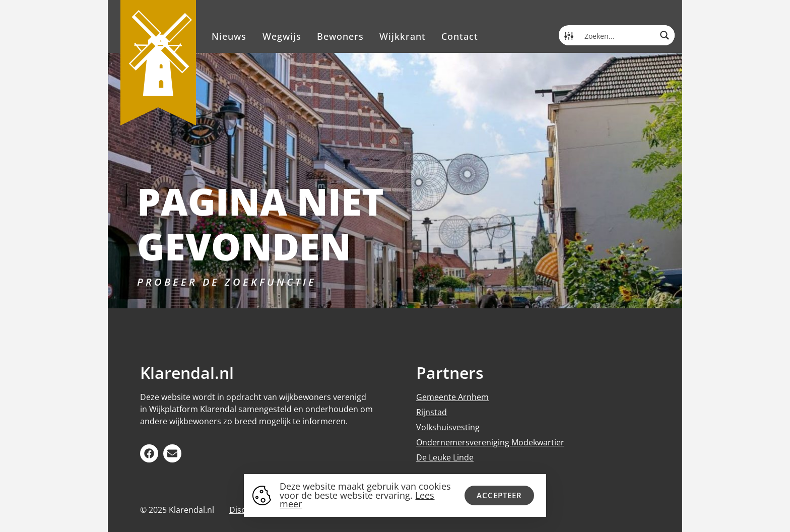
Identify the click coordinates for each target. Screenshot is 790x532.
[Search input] (617, 35)
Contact (460, 36)
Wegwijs (282, 36)
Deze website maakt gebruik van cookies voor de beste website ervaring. (365, 495)
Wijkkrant (403, 36)
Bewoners (340, 36)
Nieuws (229, 36)
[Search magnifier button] (665, 35)
